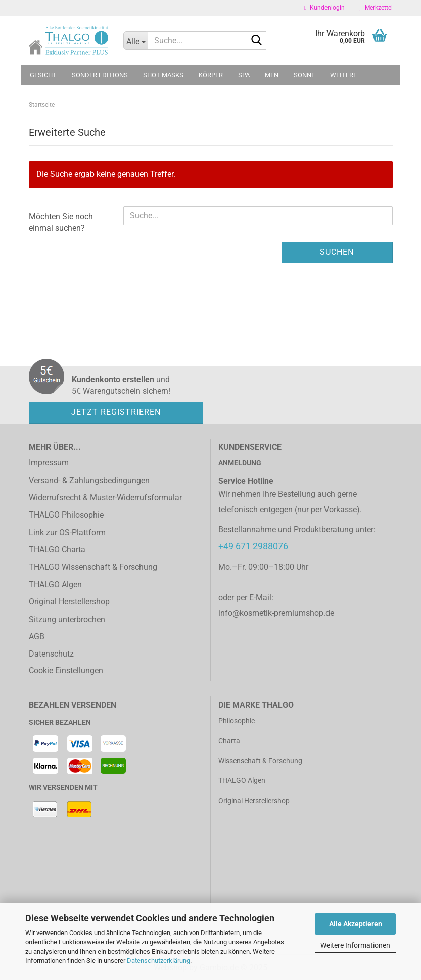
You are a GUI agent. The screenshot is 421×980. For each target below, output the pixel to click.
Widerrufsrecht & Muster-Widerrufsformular (105, 498)
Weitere (343, 75)
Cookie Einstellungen (66, 670)
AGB (37, 637)
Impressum (49, 463)
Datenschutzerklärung (158, 961)
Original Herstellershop (69, 602)
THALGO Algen (55, 585)
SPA (244, 75)
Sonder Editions (100, 75)
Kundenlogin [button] (324, 8)
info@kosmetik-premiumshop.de (276, 613)
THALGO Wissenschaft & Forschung (93, 567)
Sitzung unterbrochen (67, 619)
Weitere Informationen (355, 945)
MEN (272, 75)
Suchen (337, 252)
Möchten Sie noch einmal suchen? (61, 222)
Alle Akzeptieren (356, 924)
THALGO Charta (57, 550)
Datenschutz (51, 654)
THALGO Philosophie (66, 515)
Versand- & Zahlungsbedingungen (89, 480)
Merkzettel (376, 8)
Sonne (304, 75)
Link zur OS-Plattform (67, 532)
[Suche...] (135, 40)
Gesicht (43, 75)
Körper (211, 75)
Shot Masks (163, 75)
